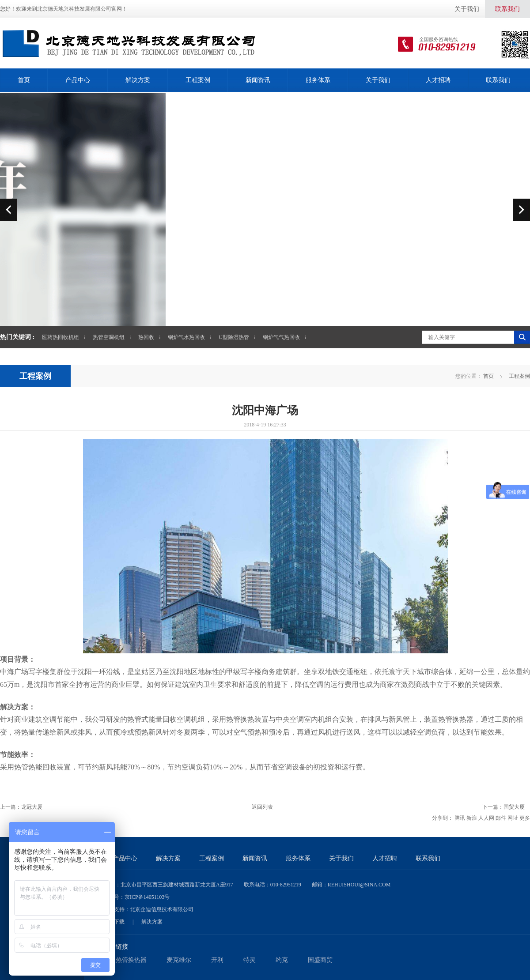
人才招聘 (438, 80)
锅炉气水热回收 (186, 337)
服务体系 (318, 80)
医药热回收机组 (61, 337)
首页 (24, 80)
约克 (282, 960)
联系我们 (507, 9)
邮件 (501, 818)
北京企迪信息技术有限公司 (162, 909)
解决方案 (138, 80)
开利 (217, 960)
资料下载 (114, 922)
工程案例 (198, 80)
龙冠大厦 (32, 807)
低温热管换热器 (125, 960)
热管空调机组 (109, 337)
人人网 (486, 818)
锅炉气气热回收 (281, 337)
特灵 (250, 960)
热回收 (146, 337)
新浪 (472, 818)
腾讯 (460, 818)
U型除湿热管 (234, 337)
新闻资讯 (258, 80)
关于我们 (467, 9)
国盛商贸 (320, 960)
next (521, 209)
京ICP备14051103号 (147, 897)
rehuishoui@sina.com (359, 885)
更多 (525, 818)
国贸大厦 (514, 807)
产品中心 (78, 80)
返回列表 (262, 807)
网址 (513, 818)
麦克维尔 (179, 960)
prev (9, 209)
